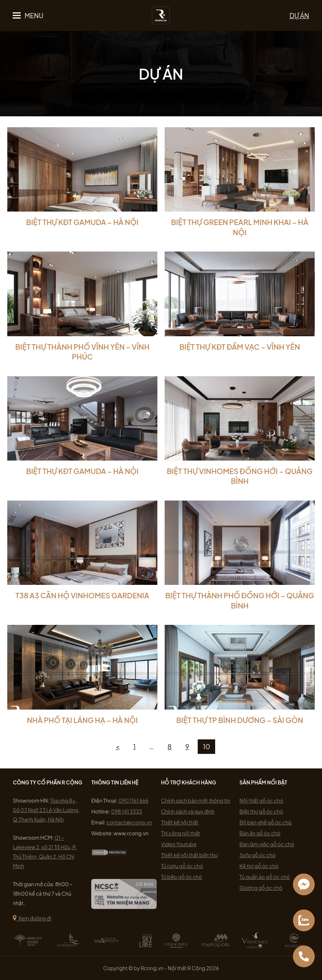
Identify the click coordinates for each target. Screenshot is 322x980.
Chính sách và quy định (188, 811)
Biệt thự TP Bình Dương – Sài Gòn (240, 720)
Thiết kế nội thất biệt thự (189, 855)
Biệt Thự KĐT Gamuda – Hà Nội (82, 222)
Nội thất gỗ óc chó (261, 800)
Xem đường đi (32, 918)
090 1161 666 (134, 800)
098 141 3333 (126, 811)
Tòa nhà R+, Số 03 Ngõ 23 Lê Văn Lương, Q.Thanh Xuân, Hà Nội (46, 810)
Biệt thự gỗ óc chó (261, 811)
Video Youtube (179, 844)
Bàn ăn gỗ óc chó (260, 833)
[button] (28, 16)
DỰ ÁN (299, 15)
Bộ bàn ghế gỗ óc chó (266, 822)
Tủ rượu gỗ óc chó (182, 866)
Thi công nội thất (181, 833)
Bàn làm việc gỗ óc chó (267, 844)
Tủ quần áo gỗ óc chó (265, 877)
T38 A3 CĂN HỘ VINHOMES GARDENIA (82, 595)
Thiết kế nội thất (180, 822)
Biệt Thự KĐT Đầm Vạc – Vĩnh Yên (240, 347)
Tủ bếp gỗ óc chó (182, 877)
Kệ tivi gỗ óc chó (259, 866)
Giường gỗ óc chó (261, 888)
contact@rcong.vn (129, 822)
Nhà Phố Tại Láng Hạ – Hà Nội (82, 720)
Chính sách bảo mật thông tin (196, 800)
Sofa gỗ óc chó (258, 855)
